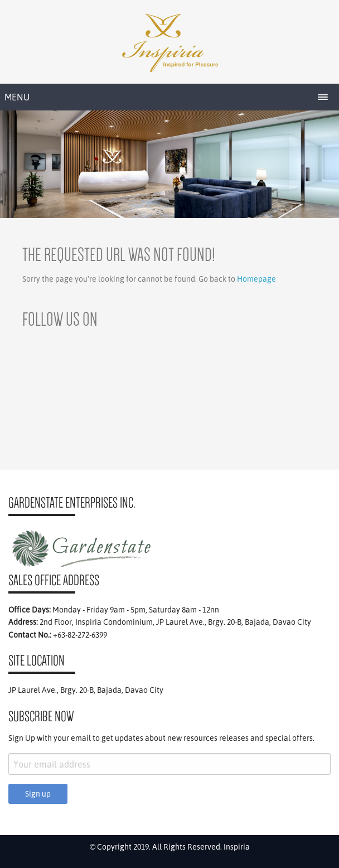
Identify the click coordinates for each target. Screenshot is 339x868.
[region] (169, 164)
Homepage (256, 279)
